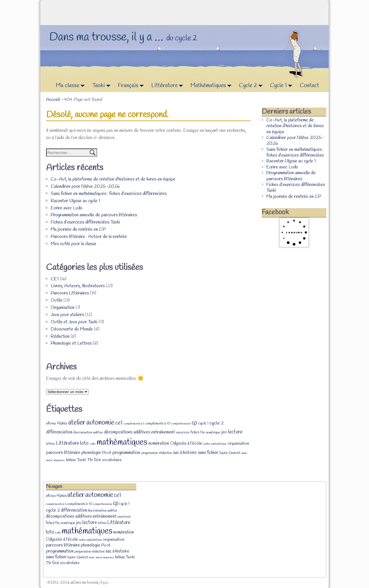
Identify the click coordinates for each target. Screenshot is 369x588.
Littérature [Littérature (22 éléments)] (67, 443)
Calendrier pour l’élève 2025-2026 (85, 186)
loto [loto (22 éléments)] (84, 443)
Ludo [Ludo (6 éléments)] (93, 444)
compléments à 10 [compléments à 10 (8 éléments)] (158, 424)
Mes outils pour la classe (74, 244)
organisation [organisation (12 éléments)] (238, 444)
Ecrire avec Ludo (67, 208)
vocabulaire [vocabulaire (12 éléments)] (112, 460)
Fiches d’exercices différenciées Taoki (85, 222)
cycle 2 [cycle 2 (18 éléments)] (217, 423)
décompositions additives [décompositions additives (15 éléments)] (127, 432)
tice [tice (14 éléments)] (97, 460)
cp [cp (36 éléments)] (194, 423)
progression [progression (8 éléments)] (149, 453)
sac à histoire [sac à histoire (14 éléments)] (185, 453)
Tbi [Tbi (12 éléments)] (90, 460)
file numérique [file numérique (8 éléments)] (210, 433)
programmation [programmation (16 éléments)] (126, 453)
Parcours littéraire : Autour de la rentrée (89, 237)
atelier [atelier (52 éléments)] (77, 423)
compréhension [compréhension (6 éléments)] (181, 424)
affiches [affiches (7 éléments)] (51, 424)
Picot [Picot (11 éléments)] (107, 453)
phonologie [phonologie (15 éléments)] (91, 453)
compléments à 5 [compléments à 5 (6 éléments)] (134, 424)
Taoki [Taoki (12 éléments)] (82, 460)
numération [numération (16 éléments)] (159, 443)
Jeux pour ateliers (67, 315)
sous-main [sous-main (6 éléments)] (96, 557)
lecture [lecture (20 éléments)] (235, 432)
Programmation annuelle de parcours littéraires (94, 215)
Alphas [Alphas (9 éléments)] (62, 423)
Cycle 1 (283, 86)
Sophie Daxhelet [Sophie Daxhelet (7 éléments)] (230, 453)
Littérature (169, 86)
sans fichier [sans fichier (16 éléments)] (208, 453)
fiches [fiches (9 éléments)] (195, 432)
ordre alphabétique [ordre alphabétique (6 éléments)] (215, 444)
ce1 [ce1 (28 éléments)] (119, 423)
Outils (57, 300)
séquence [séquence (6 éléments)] (59, 460)
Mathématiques (213, 86)
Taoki (103, 86)
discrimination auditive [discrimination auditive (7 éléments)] (88, 433)
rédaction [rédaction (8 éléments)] (165, 453)
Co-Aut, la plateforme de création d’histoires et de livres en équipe (113, 179)
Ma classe (72, 86)
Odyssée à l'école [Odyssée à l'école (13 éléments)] (186, 444)
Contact (309, 86)
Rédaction (60, 336)
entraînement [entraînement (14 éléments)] (163, 432)
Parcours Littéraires (70, 293)
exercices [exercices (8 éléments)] (183, 433)
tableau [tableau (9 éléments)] (71, 460)
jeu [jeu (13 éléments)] (224, 432)
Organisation (63, 308)
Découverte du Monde (72, 329)
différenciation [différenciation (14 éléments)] (59, 432)
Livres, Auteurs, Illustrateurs (78, 286)
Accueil (53, 100)
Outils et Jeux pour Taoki (74, 322)
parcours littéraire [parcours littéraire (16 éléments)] (63, 453)
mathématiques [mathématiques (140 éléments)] (122, 443)
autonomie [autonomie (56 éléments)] (100, 423)
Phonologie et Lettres (71, 343)
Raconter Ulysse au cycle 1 (75, 201)
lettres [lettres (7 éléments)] (50, 444)
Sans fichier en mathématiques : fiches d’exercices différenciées (109, 194)
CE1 (55, 279)
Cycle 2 (252, 86)
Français (132, 86)
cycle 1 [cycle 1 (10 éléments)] (203, 423)
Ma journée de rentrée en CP (78, 229)
